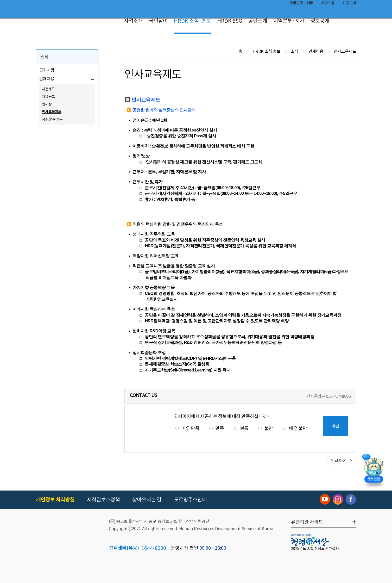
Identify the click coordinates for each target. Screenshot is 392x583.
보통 (241, 428)
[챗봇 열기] (374, 471)
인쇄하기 (339, 461)
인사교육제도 (52, 112)
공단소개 (258, 21)
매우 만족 (187, 428)
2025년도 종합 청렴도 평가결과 (315, 549)
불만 (266, 428)
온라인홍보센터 (302, 4)
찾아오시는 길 (147, 500)
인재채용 (47, 79)
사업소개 (133, 21)
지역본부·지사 (289, 21)
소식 (44, 57)
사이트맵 (328, 4)
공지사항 (47, 70)
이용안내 (349, 4)
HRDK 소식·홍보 (192, 21)
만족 (217, 428)
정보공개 (320, 21)
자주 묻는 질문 (52, 119)
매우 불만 (295, 428)
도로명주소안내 (190, 500)
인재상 (47, 104)
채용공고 (48, 97)
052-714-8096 (338, 396)
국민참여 (158, 21)
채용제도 (48, 89)
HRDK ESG (230, 21)
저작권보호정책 (103, 500)
